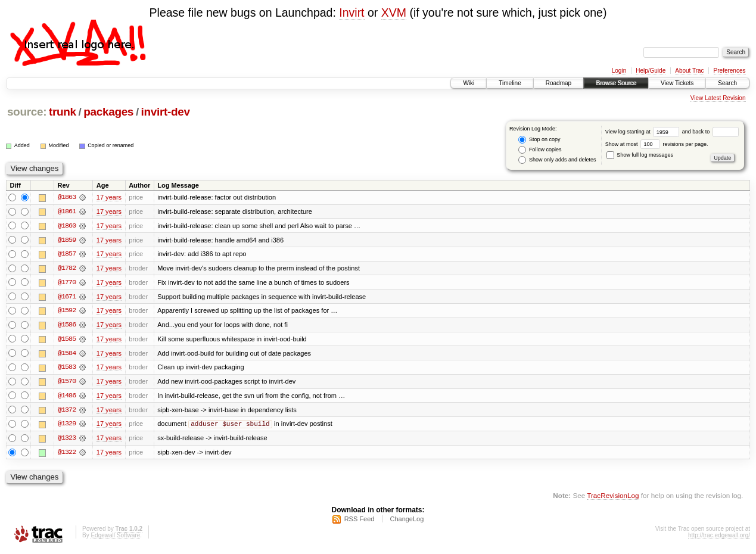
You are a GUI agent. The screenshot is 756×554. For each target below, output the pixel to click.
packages (108, 112)
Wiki (469, 83)
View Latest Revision (718, 98)
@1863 (67, 197)
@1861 (67, 211)
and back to (710, 132)
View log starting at (644, 132)
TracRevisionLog (613, 498)
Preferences (730, 71)
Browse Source (616, 83)
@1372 (67, 412)
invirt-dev (166, 112)
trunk (63, 112)
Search (727, 83)
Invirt (351, 13)
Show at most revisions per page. (657, 144)
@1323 (67, 440)
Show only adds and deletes (557, 160)
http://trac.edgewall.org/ (719, 538)
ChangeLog (407, 522)
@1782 (67, 269)
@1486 (67, 397)
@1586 (67, 326)
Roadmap (559, 83)
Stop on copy (539, 140)
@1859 (67, 240)
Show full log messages (640, 155)
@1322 (67, 455)
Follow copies (540, 150)
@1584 (67, 354)
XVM (394, 13)
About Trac (689, 71)
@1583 (67, 369)
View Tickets (677, 83)
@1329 (67, 426)
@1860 (67, 226)
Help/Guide (651, 71)
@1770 (67, 283)
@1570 (67, 383)
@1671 (67, 297)
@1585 (67, 340)
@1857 (67, 254)
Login (619, 71)
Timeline (510, 83)
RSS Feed (360, 522)
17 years (109, 197)
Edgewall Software (115, 538)
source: (27, 112)
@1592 (67, 312)
